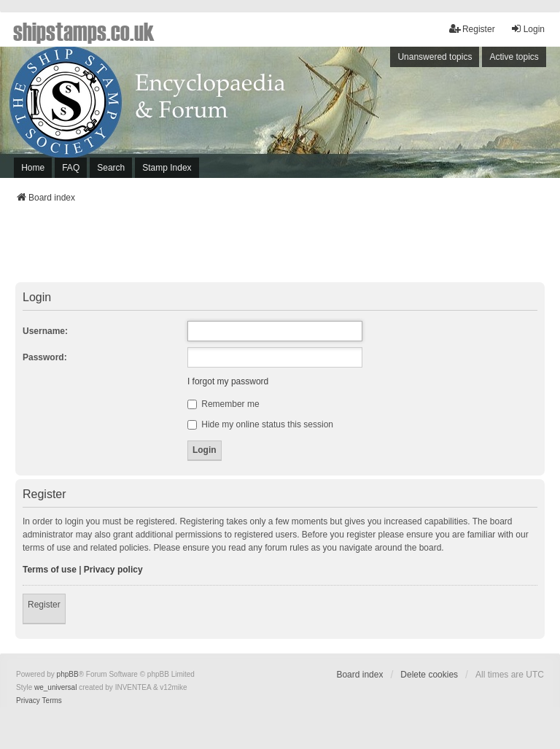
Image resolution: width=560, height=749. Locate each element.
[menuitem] (28, 701)
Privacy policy (113, 570)
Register (44, 605)
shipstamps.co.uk (84, 31)
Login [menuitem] (528, 29)
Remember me (223, 404)
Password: (45, 357)
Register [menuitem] (472, 29)
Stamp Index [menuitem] (167, 168)
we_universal (55, 687)
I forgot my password (228, 381)
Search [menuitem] (111, 168)
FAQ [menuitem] (71, 168)
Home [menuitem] (33, 168)
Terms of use (50, 570)
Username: (45, 331)
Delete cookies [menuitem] (429, 675)
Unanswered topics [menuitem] (435, 57)
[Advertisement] (280, 247)
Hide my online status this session (260, 424)
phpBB (68, 674)
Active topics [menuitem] (514, 57)
